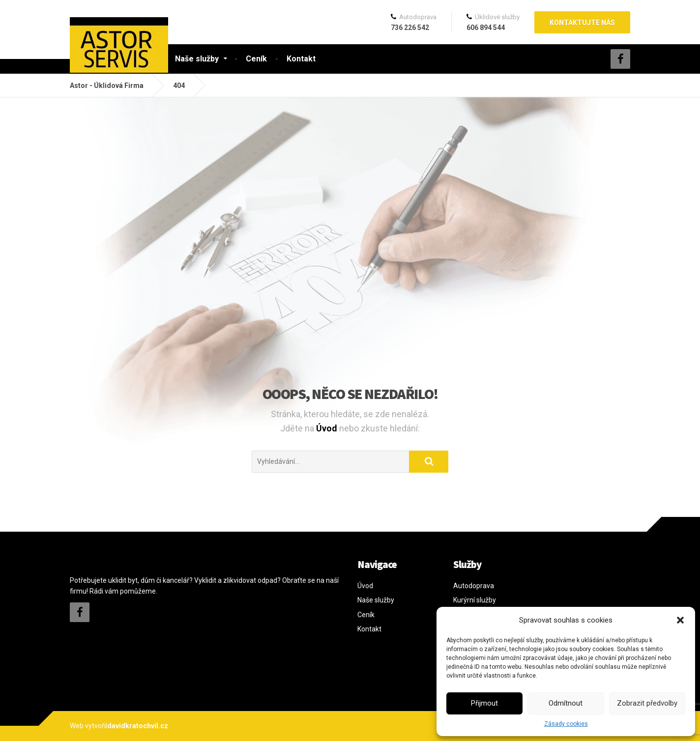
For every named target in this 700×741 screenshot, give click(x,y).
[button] (680, 620)
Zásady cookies (566, 724)
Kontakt (301, 59)
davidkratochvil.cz (138, 726)
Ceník (256, 59)
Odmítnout (566, 703)
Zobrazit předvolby (647, 703)
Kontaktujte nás (582, 23)
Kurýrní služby (475, 600)
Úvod (328, 428)
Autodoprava (474, 586)
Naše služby (197, 59)
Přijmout (484, 703)
